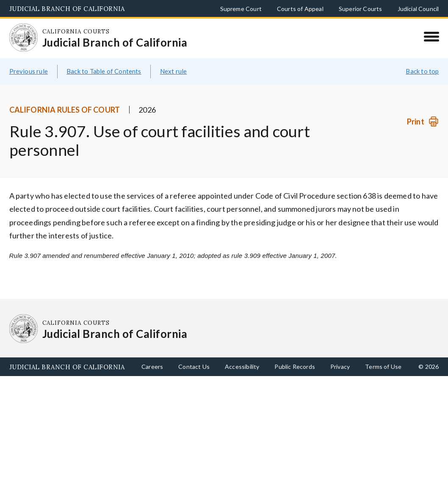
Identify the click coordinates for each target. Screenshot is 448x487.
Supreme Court (241, 9)
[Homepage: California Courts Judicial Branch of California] (24, 38)
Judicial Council (418, 9)
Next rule (174, 71)
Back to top (422, 71)
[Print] (423, 122)
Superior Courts (361, 9)
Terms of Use (383, 367)
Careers (152, 367)
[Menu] (431, 36)
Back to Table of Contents (104, 71)
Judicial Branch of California (67, 9)
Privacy (340, 367)
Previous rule (29, 71)
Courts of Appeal (300, 9)
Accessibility (242, 367)
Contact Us (194, 367)
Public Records (295, 367)
